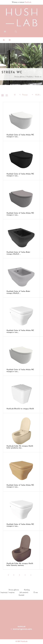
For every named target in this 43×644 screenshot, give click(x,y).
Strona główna (20, 77)
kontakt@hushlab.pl (23, 629)
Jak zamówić (24, 593)
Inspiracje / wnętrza (7, 593)
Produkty (30, 77)
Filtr (38, 95)
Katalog (27, 590)
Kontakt (21, 595)
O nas (36, 593)
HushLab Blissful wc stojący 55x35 (20, 409)
